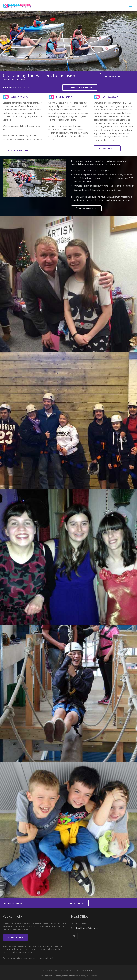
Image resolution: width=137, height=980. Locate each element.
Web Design (44, 976)
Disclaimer (90, 970)
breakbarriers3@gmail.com (88, 928)
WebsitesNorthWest (69, 976)
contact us (32, 958)
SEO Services (56, 976)
